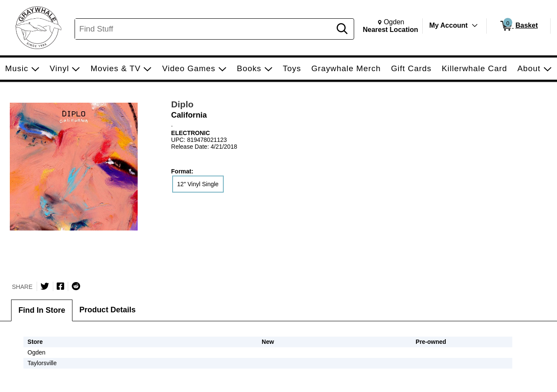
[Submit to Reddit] (76, 286)
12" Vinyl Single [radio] (198, 184)
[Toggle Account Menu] (475, 26)
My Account (448, 25)
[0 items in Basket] (518, 26)
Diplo (183, 104)
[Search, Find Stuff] (204, 29)
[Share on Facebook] (61, 286)
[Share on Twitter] (45, 286)
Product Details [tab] (107, 310)
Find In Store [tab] (42, 310)
